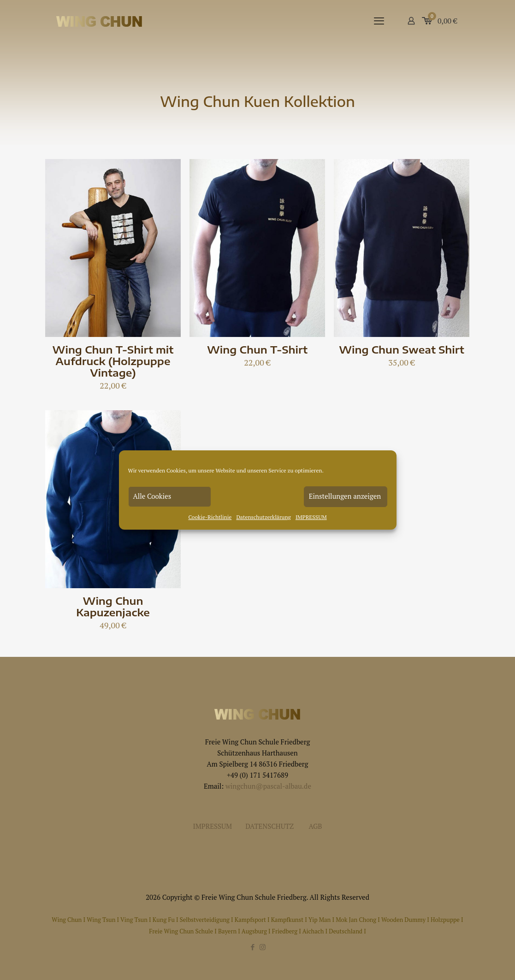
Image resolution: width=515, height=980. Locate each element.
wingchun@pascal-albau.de (268, 786)
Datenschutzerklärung (263, 517)
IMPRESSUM (311, 517)
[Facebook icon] (253, 947)
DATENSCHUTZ (269, 826)
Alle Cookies (152, 496)
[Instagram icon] (263, 947)
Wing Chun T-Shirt (257, 349)
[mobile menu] (379, 21)
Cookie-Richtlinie (210, 517)
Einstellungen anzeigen (345, 496)
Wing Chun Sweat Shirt (402, 349)
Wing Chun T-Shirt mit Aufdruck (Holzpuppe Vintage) (113, 361)
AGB (316, 826)
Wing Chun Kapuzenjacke (113, 606)
